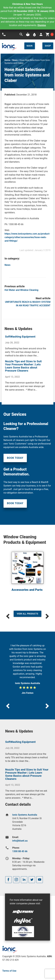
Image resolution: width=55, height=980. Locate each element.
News (15, 60)
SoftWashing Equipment (20, 337)
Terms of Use (9, 971)
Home (7, 60)
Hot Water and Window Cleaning (21, 290)
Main (30, 46)
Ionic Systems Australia (25, 815)
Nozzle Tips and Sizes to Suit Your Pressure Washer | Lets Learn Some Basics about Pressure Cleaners (23, 366)
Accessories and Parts (27, 590)
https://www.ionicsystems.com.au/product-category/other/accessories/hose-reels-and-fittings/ (27, 237)
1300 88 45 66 (20, 851)
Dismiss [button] (42, 25)
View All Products (28, 614)
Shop (48, 46)
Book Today (15, 458)
